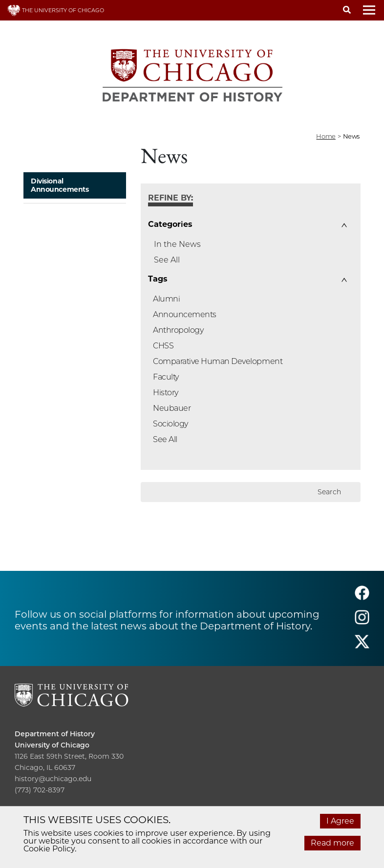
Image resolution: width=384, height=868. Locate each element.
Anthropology (178, 330)
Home (326, 136)
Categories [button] (170, 224)
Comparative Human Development (218, 361)
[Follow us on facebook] (362, 597)
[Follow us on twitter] (362, 646)
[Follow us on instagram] (362, 622)
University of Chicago (52, 745)
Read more (332, 843)
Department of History (55, 734)
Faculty (166, 377)
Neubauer (172, 408)
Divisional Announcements (60, 185)
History (166, 393)
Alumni (166, 299)
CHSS (163, 346)
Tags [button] (158, 279)
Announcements (185, 314)
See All (167, 260)
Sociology (171, 424)
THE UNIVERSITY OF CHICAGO (56, 10)
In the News (177, 244)
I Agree (340, 821)
